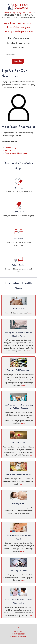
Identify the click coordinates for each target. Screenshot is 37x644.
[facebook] (19, 627)
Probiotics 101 (19, 443)
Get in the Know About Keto (18, 474)
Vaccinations (10, 150)
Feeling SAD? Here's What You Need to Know (19, 334)
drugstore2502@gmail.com (18, 636)
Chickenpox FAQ (18, 504)
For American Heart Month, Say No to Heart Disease (18, 406)
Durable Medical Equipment (16, 153)
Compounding (10, 147)
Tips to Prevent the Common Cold (18, 537)
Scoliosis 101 (18, 309)
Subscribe (18, 61)
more (30, 313)
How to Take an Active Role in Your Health (18, 601)
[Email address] (18, 55)
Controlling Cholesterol (18, 571)
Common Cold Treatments (18, 370)
